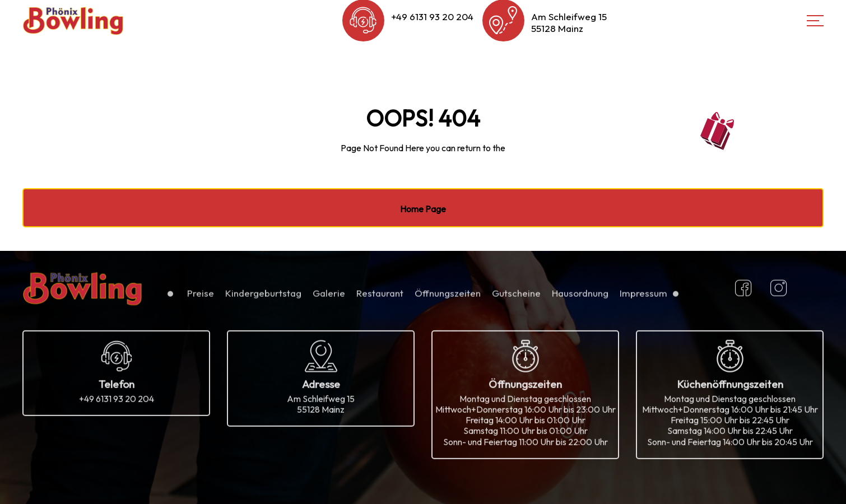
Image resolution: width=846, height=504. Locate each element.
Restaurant (380, 297)
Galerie (329, 297)
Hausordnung (580, 297)
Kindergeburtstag (263, 297)
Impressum (643, 297)
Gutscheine (516, 297)
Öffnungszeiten (448, 297)
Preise (201, 297)
